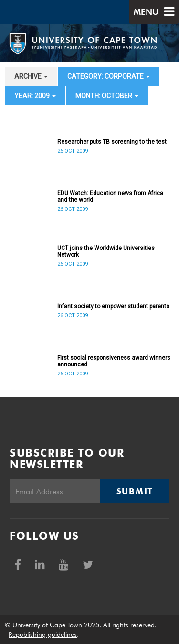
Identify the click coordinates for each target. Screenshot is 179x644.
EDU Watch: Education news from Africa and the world (110, 197)
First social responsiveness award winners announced (114, 361)
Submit (135, 491)
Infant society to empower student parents (113, 306)
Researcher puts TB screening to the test (112, 142)
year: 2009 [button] (35, 96)
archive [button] (31, 76)
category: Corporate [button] (109, 76)
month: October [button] (107, 96)
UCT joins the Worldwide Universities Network (106, 251)
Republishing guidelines (43, 634)
